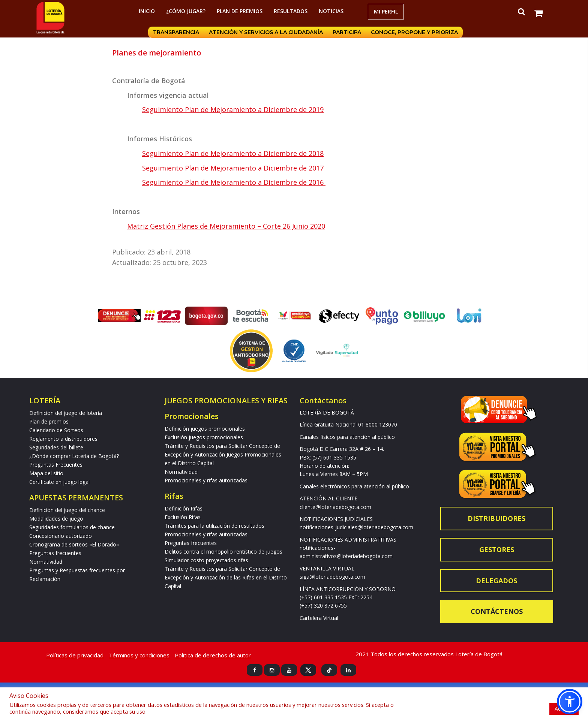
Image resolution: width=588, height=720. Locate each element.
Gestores (497, 549)
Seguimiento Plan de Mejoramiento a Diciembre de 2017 (233, 168)
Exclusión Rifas (183, 517)
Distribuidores (496, 518)
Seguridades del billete (56, 447)
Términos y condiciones (139, 655)
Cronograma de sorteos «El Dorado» (74, 544)
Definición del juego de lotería (66, 413)
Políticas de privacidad (75, 655)
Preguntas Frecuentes (56, 465)
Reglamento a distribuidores (63, 439)
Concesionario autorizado (61, 536)
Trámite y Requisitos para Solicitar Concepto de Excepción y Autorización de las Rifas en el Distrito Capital (226, 577)
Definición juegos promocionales (205, 429)
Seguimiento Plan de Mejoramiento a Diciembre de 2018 (233, 153)
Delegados (496, 581)
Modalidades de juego (56, 519)
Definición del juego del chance (67, 510)
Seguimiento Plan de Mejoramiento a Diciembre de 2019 (233, 109)
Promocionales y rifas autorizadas (206, 480)
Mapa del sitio (46, 473)
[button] (570, 702)
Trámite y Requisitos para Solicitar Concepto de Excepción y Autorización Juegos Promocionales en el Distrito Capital (223, 454)
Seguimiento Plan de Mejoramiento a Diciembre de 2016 (234, 182)
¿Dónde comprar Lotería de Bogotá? (74, 456)
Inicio (147, 11)
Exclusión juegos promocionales (204, 437)
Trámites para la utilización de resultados (214, 526)
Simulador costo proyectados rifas (206, 560)
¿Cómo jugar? (186, 11)
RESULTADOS (291, 11)
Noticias (331, 11)
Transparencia (176, 32)
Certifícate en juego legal (59, 482)
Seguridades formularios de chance (72, 527)
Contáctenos (497, 611)
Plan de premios (240, 11)
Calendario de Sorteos (56, 430)
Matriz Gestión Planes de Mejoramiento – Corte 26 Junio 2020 (226, 226)
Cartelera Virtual (319, 618)
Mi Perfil (386, 11)
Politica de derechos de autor (213, 655)
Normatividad (46, 562)
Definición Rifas (184, 508)
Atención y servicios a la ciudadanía (266, 32)
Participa (347, 32)
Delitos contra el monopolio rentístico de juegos (223, 552)
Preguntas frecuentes (55, 553)
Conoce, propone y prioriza (414, 32)
